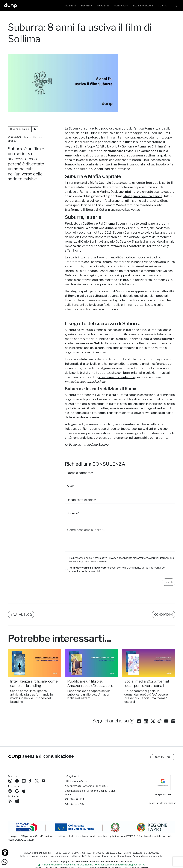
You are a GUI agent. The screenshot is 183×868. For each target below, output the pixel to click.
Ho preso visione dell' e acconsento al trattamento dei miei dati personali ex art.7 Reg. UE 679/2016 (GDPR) (122, 560)
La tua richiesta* (77, 524)
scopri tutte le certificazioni (163, 803)
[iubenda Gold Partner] (169, 799)
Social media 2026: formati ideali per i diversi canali (147, 688)
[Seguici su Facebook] (17, 780)
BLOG (143, 6)
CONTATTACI (163, 757)
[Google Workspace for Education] (162, 799)
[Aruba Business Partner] (172, 799)
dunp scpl (47, 853)
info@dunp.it (72, 776)
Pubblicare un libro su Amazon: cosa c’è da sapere (90, 688)
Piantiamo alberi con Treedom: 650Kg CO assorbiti (66, 865)
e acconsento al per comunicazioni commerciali (118, 570)
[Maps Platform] (167, 799)
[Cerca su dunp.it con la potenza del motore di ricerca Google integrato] (176, 6)
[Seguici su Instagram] (132, 725)
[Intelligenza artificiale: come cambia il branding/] (35, 668)
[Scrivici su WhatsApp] (5, 862)
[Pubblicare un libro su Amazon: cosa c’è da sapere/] (92, 668)
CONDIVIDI (163, 619)
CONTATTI (164, 6)
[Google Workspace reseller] (159, 799)
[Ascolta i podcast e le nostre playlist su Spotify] (173, 725)
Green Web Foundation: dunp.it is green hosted (120, 865)
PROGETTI (103, 6)
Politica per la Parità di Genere (86, 856)
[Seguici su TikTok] (159, 725)
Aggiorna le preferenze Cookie (148, 856)
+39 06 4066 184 (74, 799)
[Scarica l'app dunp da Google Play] (10, 801)
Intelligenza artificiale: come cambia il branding (34, 688)
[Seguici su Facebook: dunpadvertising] (139, 725)
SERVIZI (85, 6)
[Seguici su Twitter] (153, 725)
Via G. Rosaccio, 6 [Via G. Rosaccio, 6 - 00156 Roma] (92, 786)
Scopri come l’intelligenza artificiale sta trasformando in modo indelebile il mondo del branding (31, 701)
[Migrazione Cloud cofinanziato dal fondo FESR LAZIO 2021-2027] (92, 828)
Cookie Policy (124, 856)
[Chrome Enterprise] (164, 799)
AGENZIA (71, 6)
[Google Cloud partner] (157, 799)
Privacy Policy (109, 856)
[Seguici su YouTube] (166, 725)
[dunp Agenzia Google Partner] (163, 782)
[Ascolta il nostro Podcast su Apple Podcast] (24, 791)
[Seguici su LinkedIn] (146, 725)
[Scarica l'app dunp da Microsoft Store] (17, 801)
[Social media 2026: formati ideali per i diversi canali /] (149, 668)
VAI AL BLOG (21, 619)
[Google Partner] (154, 799)
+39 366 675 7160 (75, 804)
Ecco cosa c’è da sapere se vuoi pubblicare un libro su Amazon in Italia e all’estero (90, 699)
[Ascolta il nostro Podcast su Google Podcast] (17, 791)
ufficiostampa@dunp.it (78, 781)
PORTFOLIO (121, 6)
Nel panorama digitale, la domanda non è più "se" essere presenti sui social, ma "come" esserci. (146, 701)
